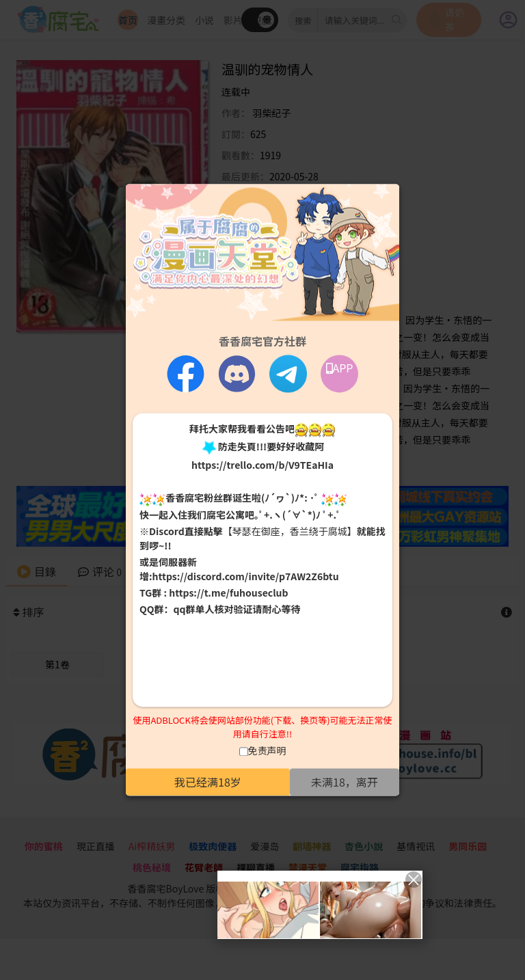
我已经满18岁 (208, 782)
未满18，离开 (345, 782)
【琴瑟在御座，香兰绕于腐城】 (290, 531)
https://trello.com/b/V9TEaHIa (262, 465)
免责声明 (267, 751)
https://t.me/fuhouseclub (228, 593)
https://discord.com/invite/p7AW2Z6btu (246, 576)
